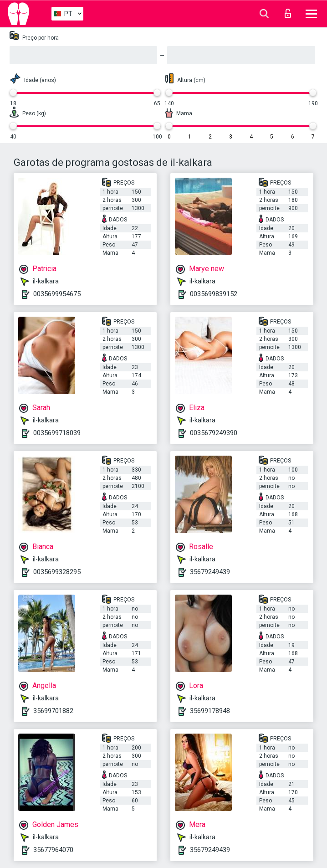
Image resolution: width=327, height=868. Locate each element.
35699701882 (53, 711)
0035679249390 (214, 433)
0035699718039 (57, 433)
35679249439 (210, 572)
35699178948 (210, 711)
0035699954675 (57, 294)
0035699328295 (57, 572)
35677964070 (53, 850)
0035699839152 (214, 294)
